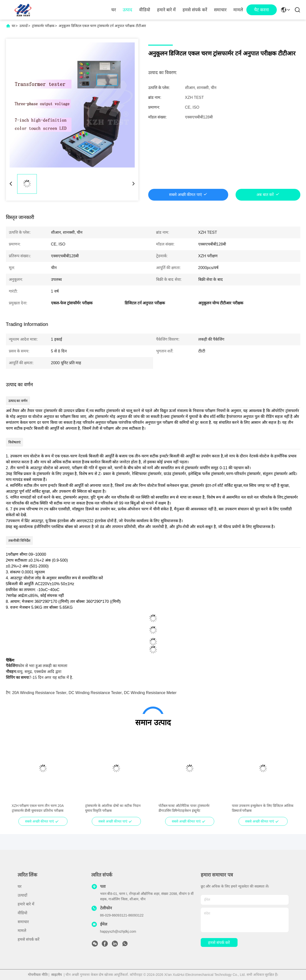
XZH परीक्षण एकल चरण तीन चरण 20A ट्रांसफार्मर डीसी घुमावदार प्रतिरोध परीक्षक (38, 808)
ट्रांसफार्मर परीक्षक (43, 26)
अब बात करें (265, 195)
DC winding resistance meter (150, 693)
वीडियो (145, 10)
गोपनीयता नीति (38, 975)
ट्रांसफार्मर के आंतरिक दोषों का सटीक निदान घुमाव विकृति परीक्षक (113, 808)
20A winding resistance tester (39, 693)
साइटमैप (57, 975)
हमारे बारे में (166, 10)
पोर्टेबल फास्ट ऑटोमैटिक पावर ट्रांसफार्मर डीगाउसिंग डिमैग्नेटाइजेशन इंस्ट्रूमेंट (184, 808)
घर (114, 10)
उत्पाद (127, 10)
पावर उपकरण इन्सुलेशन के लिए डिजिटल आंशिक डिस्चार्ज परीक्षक (263, 808)
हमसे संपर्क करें (195, 10)
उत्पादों (24, 26)
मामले (238, 10)
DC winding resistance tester (95, 693)
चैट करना (261, 10)
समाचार (220, 10)
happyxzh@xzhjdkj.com (118, 931)
